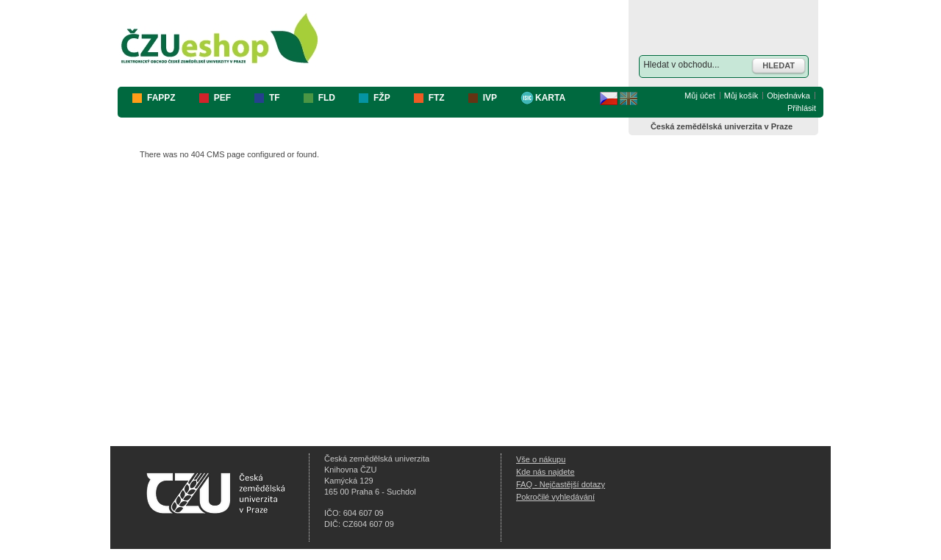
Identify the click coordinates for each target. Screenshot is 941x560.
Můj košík (741, 96)
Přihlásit (802, 108)
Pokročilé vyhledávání (555, 497)
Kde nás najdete (545, 472)
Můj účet (700, 96)
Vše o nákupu (541, 459)
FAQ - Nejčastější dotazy (561, 484)
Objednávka (788, 96)
